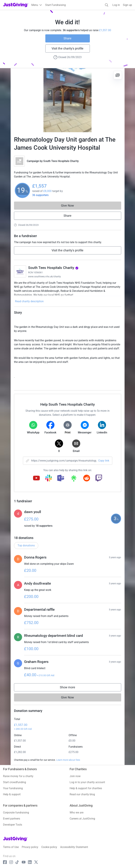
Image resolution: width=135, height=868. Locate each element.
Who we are (77, 813)
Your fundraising (13, 788)
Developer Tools (13, 825)
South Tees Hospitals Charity (61, 161)
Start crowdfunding (14, 782)
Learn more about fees (68, 760)
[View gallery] (118, 75)
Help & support (12, 794)
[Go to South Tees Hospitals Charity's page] (20, 271)
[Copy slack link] (49, 478)
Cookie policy (49, 847)
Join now (75, 776)
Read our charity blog (82, 794)
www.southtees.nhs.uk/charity (45, 276)
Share (67, 38)
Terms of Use (11, 847)
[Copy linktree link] (74, 479)
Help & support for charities (86, 788)
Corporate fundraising (16, 813)
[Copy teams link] (61, 478)
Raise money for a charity (18, 776)
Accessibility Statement (74, 847)
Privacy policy (30, 847)
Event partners (12, 819)
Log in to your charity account (87, 782)
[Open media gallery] (68, 100)
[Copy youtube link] (36, 478)
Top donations (26, 545)
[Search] (107, 5)
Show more (71, 688)
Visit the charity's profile (67, 48)
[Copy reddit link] (87, 478)
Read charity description (29, 301)
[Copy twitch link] (99, 478)
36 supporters (40, 195)
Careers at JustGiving (82, 819)
